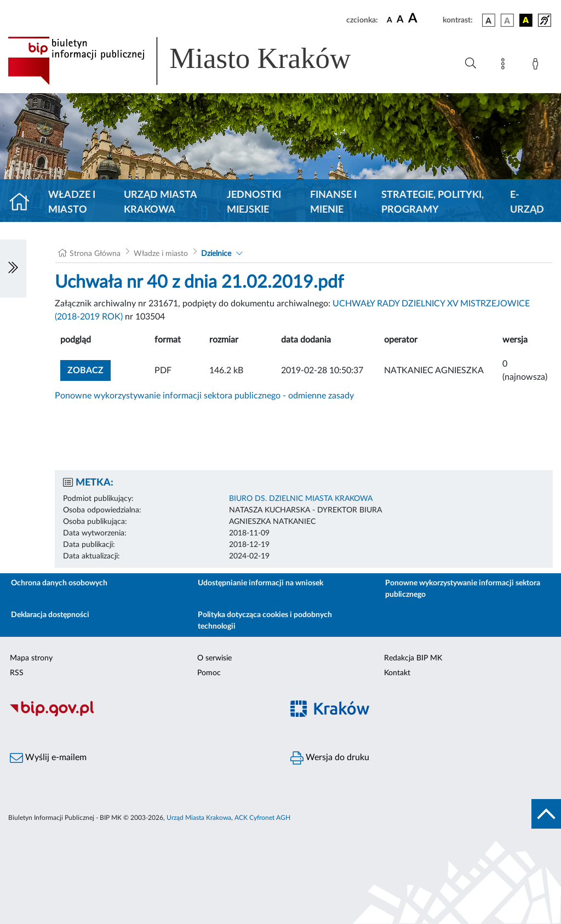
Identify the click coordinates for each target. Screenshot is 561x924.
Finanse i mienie (333, 203)
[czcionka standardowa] (390, 20)
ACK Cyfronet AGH (262, 818)
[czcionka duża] (424, 19)
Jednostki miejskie (254, 203)
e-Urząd (527, 203)
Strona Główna (95, 254)
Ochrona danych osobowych (59, 583)
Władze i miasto (72, 203)
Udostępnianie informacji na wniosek (261, 583)
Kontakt (397, 673)
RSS (17, 673)
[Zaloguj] (537, 66)
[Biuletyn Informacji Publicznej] (140, 715)
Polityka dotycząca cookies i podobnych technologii (265, 621)
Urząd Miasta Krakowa (160, 203)
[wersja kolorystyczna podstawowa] (489, 20)
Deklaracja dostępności (50, 615)
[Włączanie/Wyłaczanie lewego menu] (13, 269)
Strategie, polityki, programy (433, 203)
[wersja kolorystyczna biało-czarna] (507, 20)
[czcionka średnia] (400, 20)
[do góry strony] (546, 814)
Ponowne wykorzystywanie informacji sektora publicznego (463, 589)
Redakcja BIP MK (413, 658)
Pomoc (209, 673)
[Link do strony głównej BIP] (195, 61)
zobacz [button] (89, 369)
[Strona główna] (24, 203)
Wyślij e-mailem (48, 758)
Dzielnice (216, 254)
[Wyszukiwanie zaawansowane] (471, 64)
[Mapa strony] (505, 66)
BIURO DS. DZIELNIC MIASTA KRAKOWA (301, 499)
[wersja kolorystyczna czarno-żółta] (526, 20)
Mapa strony (31, 658)
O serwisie (214, 658)
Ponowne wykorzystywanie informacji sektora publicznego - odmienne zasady (204, 396)
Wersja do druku (330, 758)
